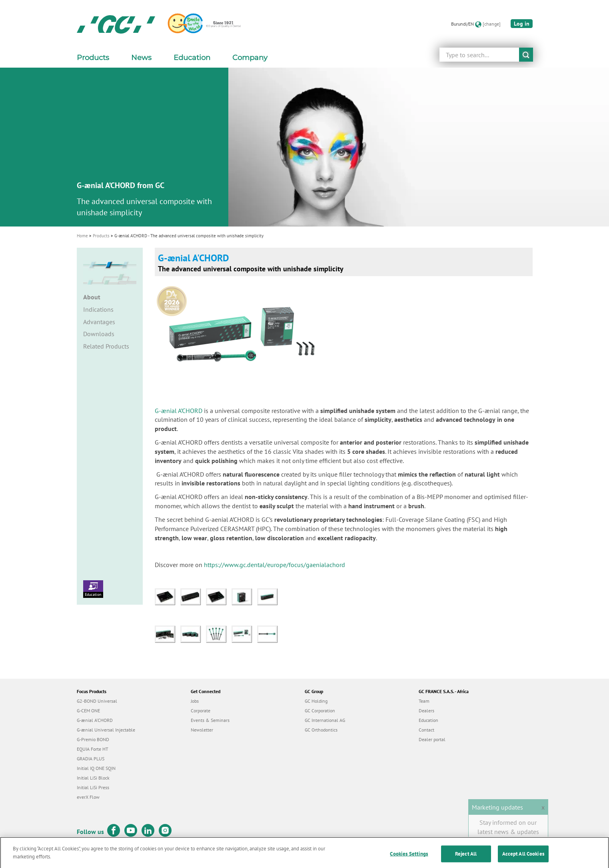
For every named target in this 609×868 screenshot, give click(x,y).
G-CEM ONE (88, 711)
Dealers (426, 711)
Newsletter (202, 730)
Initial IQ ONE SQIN (96, 768)
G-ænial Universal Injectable (106, 730)
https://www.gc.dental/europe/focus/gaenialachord (275, 565)
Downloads (99, 334)
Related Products (106, 346)
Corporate (201, 711)
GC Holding (316, 701)
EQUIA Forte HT (93, 749)
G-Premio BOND (93, 739)
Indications (98, 309)
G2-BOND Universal (97, 701)
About (92, 297)
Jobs (195, 701)
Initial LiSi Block (93, 778)
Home (82, 236)
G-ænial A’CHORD (179, 411)
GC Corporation (320, 711)
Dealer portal (432, 739)
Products (101, 236)
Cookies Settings (409, 859)
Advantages (99, 322)
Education (93, 589)
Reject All (466, 859)
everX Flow (88, 797)
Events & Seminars (210, 720)
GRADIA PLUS (91, 759)
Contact (426, 730)
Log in (522, 24)
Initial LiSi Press (93, 787)
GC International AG (325, 720)
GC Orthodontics (321, 730)
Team (424, 701)
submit (526, 55)
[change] (492, 24)
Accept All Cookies (523, 859)
